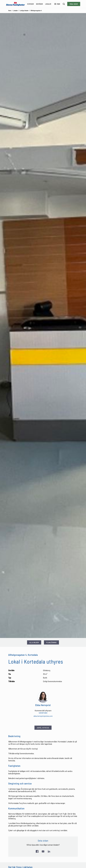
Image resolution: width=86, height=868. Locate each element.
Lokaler (48, 4)
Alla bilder (34, 642)
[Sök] (64, 4)
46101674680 (43, 713)
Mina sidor (74, 4)
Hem (10, 10)
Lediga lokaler (24, 10)
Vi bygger (30, 4)
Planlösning (51, 642)
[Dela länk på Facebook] (37, 851)
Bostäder (39, 4)
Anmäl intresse (43, 728)
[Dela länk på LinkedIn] (49, 851)
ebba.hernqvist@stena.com (43, 716)
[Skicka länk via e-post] (43, 851)
